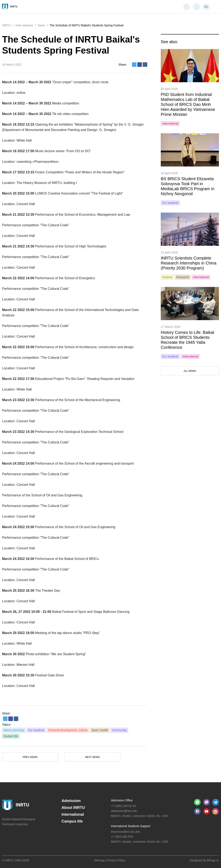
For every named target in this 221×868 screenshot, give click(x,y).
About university (14, 730)
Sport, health (100, 730)
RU (206, 7)
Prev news (30, 757)
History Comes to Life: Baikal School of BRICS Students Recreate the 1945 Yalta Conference (187, 340)
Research (183, 277)
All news (190, 371)
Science (167, 277)
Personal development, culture (68, 730)
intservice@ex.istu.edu (126, 832)
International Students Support (131, 826)
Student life (11, 736)
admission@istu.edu (124, 811)
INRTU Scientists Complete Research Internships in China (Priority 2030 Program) (189, 263)
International (170, 124)
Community (119, 730)
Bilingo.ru (213, 860)
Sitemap (99, 860)
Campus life (72, 821)
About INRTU (73, 808)
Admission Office (122, 800)
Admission (71, 801)
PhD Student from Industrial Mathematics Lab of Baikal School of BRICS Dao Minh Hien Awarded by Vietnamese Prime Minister (188, 104)
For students (36, 730)
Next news (92, 757)
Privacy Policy (116, 860)
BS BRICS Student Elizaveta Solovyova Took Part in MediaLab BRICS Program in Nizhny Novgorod (188, 186)
